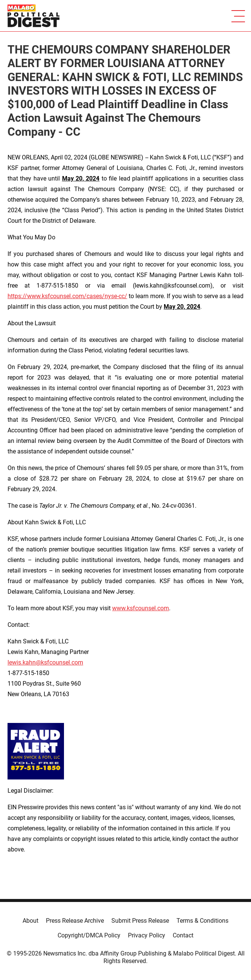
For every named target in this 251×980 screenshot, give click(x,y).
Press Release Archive (75, 921)
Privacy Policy (147, 935)
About (30, 921)
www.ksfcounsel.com (141, 608)
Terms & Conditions (202, 921)
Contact (183, 935)
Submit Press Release (140, 921)
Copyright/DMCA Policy (89, 935)
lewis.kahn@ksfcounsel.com (45, 662)
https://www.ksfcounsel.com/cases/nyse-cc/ (67, 296)
